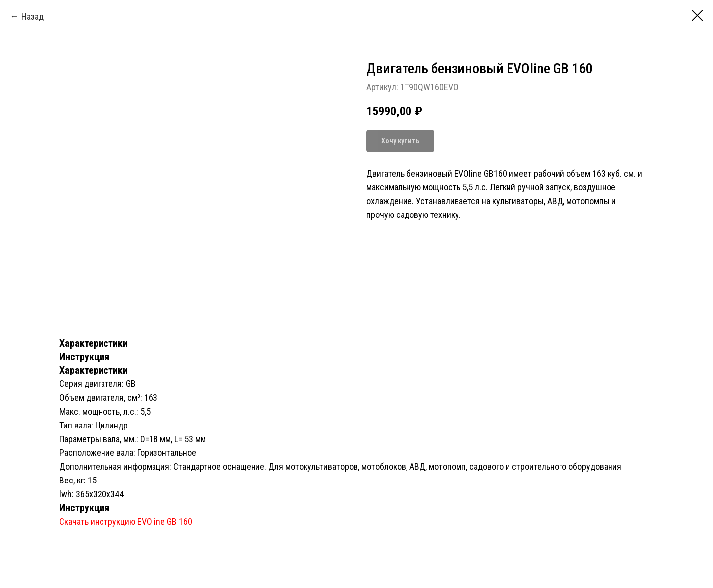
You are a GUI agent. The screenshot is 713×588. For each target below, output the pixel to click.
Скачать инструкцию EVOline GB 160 (126, 521)
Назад (32, 17)
